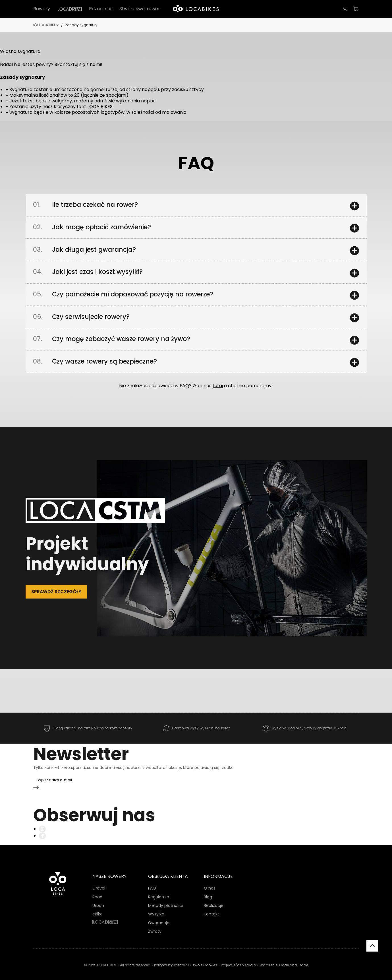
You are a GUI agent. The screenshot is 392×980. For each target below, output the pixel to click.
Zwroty (155, 925)
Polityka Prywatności (171, 958)
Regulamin (159, 890)
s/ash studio (245, 958)
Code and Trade (294, 958)
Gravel (99, 881)
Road (97, 890)
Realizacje (214, 898)
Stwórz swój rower (140, 9)
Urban (98, 898)
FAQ (152, 881)
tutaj (218, 391)
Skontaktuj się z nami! (78, 64)
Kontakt (211, 907)
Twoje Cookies (205, 958)
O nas (210, 881)
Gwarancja (159, 916)
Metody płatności (165, 898)
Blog (208, 890)
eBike (98, 907)
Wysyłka (156, 907)
